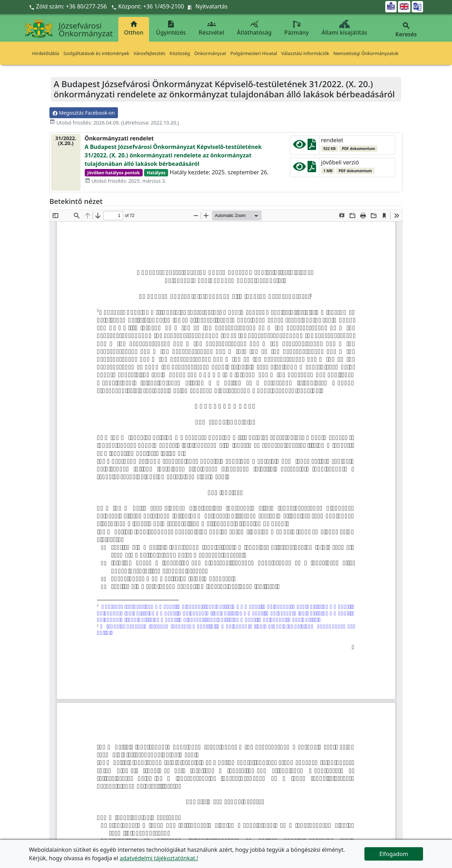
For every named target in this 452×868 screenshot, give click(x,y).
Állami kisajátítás (344, 28)
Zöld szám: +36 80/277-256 (69, 6)
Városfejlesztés (149, 53)
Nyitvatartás (211, 6)
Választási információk (305, 53)
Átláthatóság (254, 28)
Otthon (134, 28)
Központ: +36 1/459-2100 (151, 6)
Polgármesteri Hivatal (254, 53)
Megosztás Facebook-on (84, 113)
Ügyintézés (171, 28)
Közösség (180, 53)
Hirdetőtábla (46, 53)
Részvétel (212, 28)
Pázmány (296, 28)
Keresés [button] (406, 30)
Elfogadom (394, 854)
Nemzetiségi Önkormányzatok (366, 53)
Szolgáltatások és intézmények (96, 53)
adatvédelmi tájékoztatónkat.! (159, 858)
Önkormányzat (210, 53)
